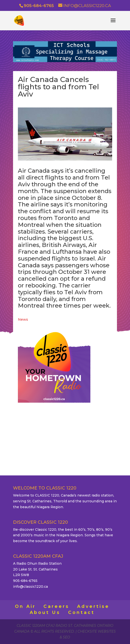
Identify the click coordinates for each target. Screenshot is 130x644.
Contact (81, 612)
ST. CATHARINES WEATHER (65, 430)
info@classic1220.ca (30, 587)
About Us (45, 612)
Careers (56, 606)
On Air (25, 606)
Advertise (93, 606)
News (23, 319)
